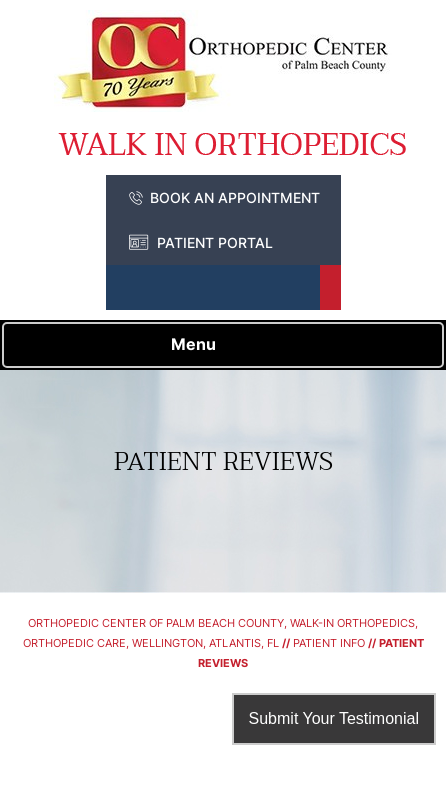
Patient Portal (215, 242)
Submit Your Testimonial (334, 718)
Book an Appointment (235, 197)
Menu (218, 346)
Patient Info (329, 643)
